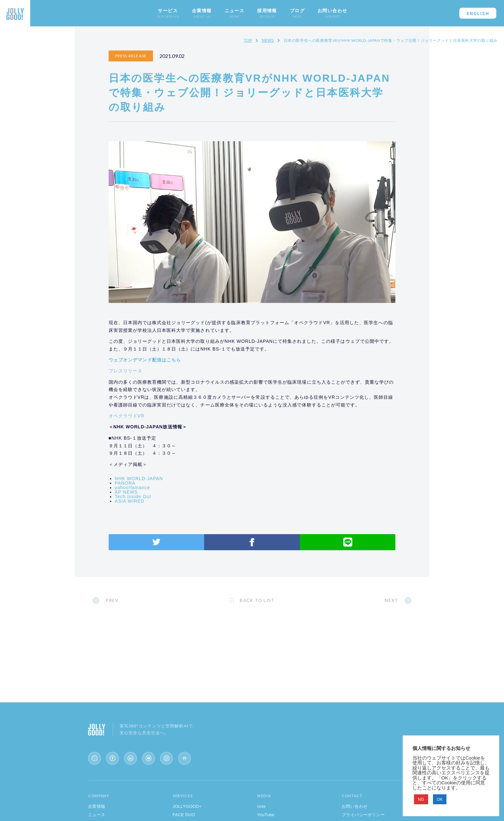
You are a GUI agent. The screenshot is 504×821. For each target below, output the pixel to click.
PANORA (137, 482)
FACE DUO (184, 817)
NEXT (379, 601)
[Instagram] (166, 761)
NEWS (268, 41)
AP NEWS (138, 491)
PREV (125, 601)
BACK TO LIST (258, 601)
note (261, 809)
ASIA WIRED (141, 500)
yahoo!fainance (144, 486)
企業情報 (97, 809)
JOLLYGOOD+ (187, 809)
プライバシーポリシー (363, 817)
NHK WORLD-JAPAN (151, 477)
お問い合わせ (355, 809)
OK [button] (440, 799)
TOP (248, 41)
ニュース (97, 817)
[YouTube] (148, 761)
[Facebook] (113, 761)
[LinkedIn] (130, 761)
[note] (184, 761)
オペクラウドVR (138, 415)
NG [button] (421, 799)
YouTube (266, 817)
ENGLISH (478, 13)
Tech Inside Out (145, 495)
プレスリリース (137, 362)
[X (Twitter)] (94, 761)
